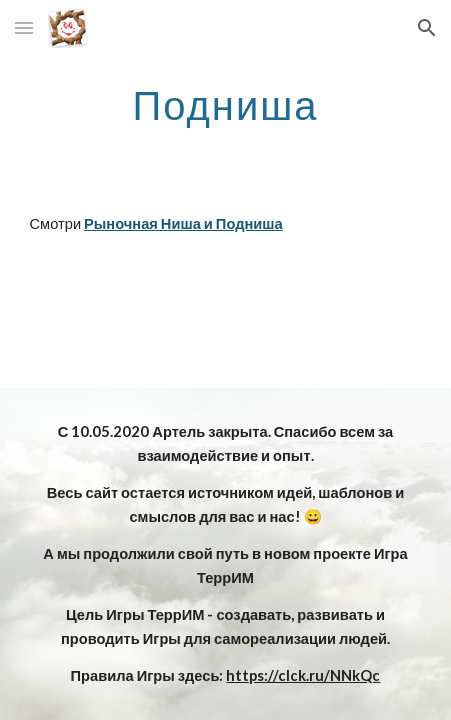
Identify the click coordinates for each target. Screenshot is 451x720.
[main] (226, 105)
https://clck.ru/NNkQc (303, 675)
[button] (24, 27)
